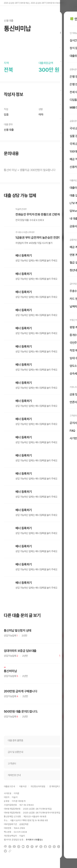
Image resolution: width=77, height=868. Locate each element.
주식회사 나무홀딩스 (34, 840)
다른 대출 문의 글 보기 (22, 616)
